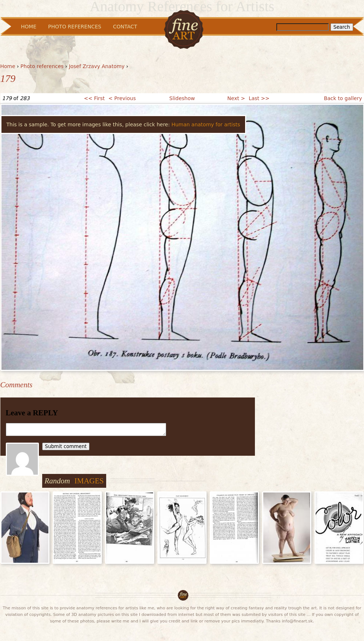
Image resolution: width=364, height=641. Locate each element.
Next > (236, 98)
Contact (125, 27)
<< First (94, 98)
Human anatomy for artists (206, 124)
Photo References (75, 27)
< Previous (122, 98)
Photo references (42, 66)
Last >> (259, 98)
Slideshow (182, 98)
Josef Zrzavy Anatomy (97, 66)
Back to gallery (343, 98)
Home (8, 66)
